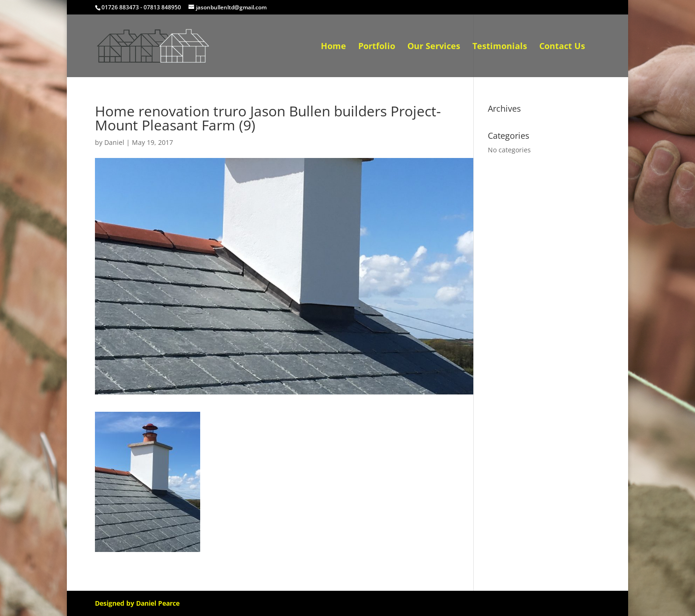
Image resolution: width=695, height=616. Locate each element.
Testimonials (500, 47)
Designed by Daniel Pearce (137, 603)
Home (333, 47)
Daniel (114, 142)
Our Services (434, 47)
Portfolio (377, 47)
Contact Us (562, 47)
